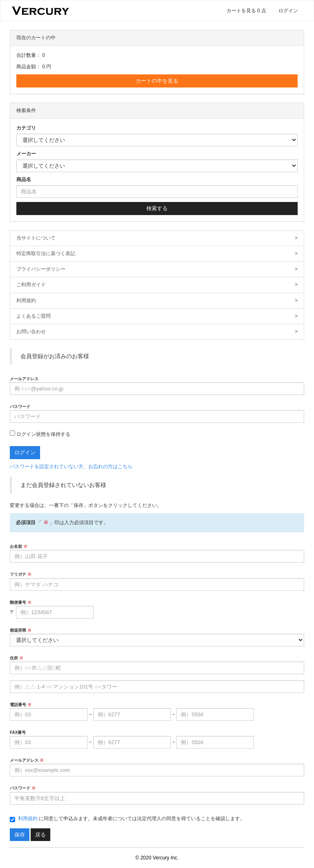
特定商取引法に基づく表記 (157, 254)
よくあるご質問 (157, 316)
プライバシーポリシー (157, 269)
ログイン (288, 11)
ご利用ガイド (157, 285)
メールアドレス (24, 379)
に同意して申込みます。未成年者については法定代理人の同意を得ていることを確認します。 (127, 819)
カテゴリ (26, 128)
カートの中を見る (157, 81)
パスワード (20, 407)
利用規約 (157, 301)
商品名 (24, 179)
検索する (157, 208)
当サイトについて (157, 238)
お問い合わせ (157, 332)
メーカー (26, 154)
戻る (40, 835)
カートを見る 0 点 (246, 11)
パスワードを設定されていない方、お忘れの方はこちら (71, 467)
